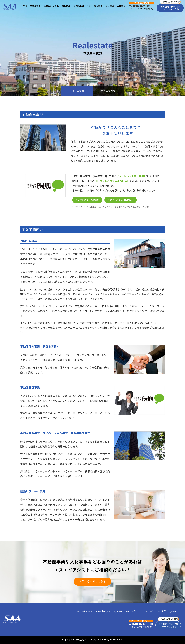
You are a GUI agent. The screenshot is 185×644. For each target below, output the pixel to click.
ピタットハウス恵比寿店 (87, 200)
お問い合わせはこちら (93, 582)
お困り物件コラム (82, 6)
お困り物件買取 (51, 6)
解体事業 (98, 6)
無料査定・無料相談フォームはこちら (170, 8)
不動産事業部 (76, 91)
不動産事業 (35, 6)
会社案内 (121, 6)
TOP (25, 6)
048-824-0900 (142, 6)
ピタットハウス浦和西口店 (121, 200)
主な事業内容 (109, 91)
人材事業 (110, 6)
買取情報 (66, 6)
